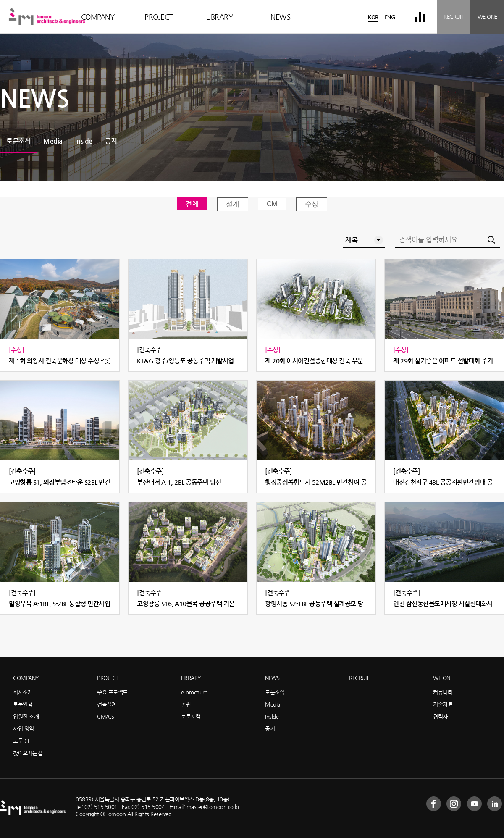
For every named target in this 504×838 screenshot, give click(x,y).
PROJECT (159, 17)
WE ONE (487, 17)
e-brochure (194, 692)
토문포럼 (191, 716)
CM (272, 204)
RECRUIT (454, 17)
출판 (186, 704)
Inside (84, 141)
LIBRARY (220, 17)
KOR (373, 17)
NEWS (280, 17)
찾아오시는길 (28, 753)
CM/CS (106, 716)
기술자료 (443, 704)
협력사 (440, 716)
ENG (390, 17)
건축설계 (107, 704)
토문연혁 (23, 704)
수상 (312, 204)
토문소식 (18, 141)
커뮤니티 (443, 692)
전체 (192, 204)
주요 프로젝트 (112, 692)
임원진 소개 (26, 716)
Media (53, 141)
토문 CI (21, 741)
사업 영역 (24, 729)
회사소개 (23, 692)
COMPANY (98, 17)
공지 (111, 141)
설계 (233, 204)
